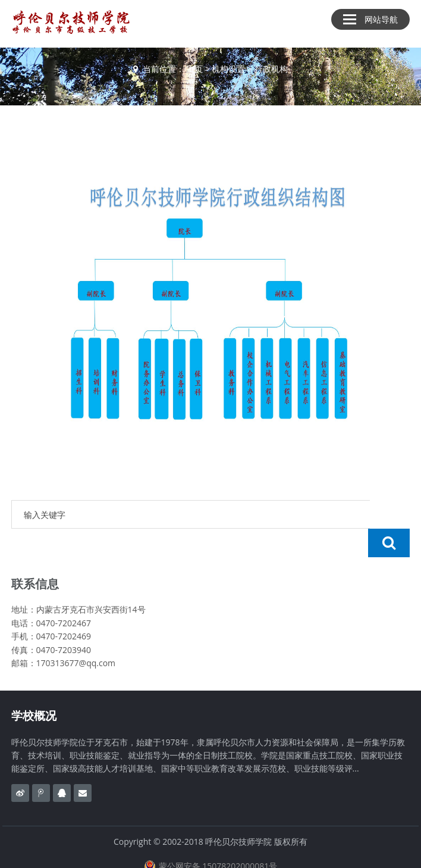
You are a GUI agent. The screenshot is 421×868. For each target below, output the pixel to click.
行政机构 (271, 69)
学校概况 (34, 687)
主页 (194, 69)
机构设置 (228, 69)
